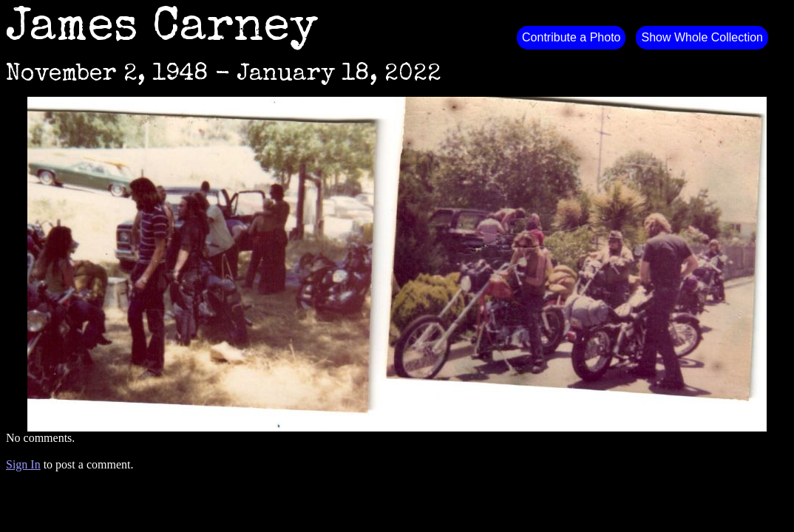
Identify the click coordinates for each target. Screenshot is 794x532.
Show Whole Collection (702, 37)
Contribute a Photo (571, 37)
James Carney (162, 30)
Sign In (23, 464)
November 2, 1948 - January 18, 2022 (224, 75)
